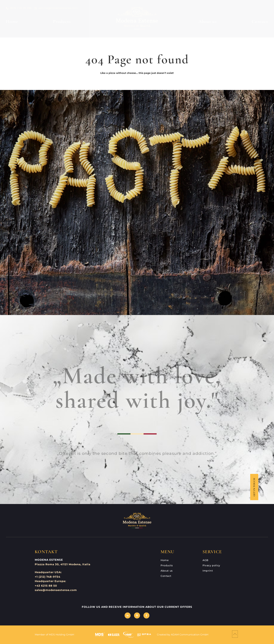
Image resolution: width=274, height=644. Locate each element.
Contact (260, 21)
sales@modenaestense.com (56, 590)
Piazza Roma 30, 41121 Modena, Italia (63, 564)
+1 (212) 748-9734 (48, 577)
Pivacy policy (211, 565)
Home (12, 21)
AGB (206, 560)
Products (62, 21)
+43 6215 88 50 (46, 586)
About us (208, 21)
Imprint (208, 571)
